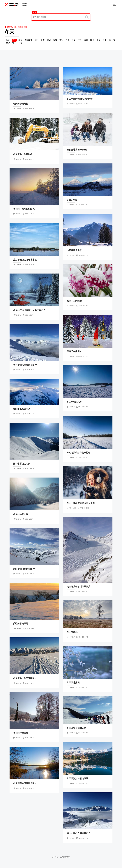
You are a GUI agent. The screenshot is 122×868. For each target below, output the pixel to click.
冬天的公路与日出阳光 (24, 209)
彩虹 (8, 43)
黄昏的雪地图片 (21, 624)
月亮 (20, 43)
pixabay (17, 109)
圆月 (92, 40)
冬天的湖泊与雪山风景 (77, 779)
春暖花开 (28, 40)
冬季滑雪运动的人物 (76, 728)
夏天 (20, 40)
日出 (105, 40)
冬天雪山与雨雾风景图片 (25, 365)
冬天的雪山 (72, 200)
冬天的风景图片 (21, 514)
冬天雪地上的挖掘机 (23, 154)
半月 (80, 40)
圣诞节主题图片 (74, 351)
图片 (34, 12)
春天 (14, 43)
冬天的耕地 (72, 632)
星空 (43, 40)
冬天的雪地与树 (21, 104)
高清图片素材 (23, 27)
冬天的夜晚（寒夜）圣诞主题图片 (29, 310)
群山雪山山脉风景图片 (24, 569)
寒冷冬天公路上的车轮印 (79, 453)
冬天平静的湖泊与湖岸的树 (80, 99)
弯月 (86, 40)
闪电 (55, 40)
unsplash (71, 508)
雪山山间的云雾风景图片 (79, 833)
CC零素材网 (10, 27)
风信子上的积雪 (74, 301)
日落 (74, 40)
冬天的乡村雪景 (21, 733)
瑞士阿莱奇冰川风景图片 (79, 587)
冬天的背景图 (73, 683)
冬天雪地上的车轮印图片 (25, 678)
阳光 (98, 40)
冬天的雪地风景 (74, 402)
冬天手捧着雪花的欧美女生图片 (82, 503)
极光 (49, 40)
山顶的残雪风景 (74, 250)
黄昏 (61, 40)
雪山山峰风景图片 (22, 409)
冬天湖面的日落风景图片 (25, 783)
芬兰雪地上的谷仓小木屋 (25, 260)
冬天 (10, 32)
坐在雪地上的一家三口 (77, 150)
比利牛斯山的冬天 (22, 464)
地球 (36, 40)
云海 (67, 40)
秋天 (8, 40)
